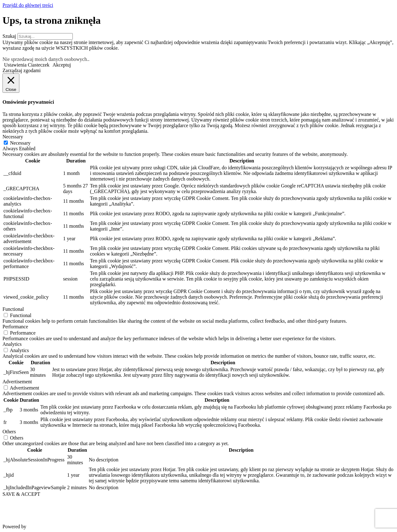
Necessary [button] (13, 137)
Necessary (20, 143)
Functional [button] (13, 309)
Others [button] (9, 432)
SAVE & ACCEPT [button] (21, 494)
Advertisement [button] (17, 382)
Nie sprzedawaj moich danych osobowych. (45, 59)
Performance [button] (15, 327)
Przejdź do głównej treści (28, 5)
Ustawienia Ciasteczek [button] (27, 65)
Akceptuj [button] (62, 65)
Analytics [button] (12, 344)
